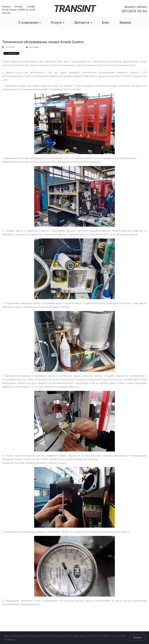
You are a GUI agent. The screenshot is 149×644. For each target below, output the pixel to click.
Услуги (57, 23)
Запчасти (83, 23)
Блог (106, 23)
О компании (30, 23)
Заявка (125, 23)
